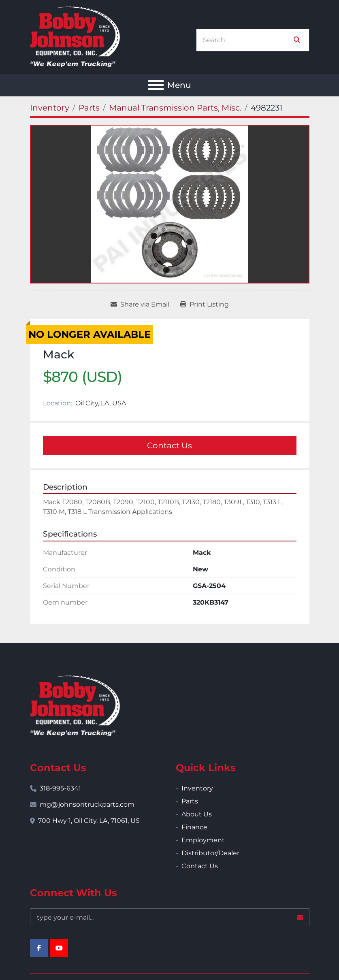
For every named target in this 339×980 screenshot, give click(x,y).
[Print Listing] (204, 305)
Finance (194, 827)
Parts (190, 801)
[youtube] (59, 948)
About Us (197, 814)
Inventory (197, 788)
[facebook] (39, 948)
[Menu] (156, 85)
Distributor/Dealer (210, 853)
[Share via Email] (140, 305)
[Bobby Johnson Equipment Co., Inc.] (75, 705)
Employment (203, 840)
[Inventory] (50, 108)
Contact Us (169, 445)
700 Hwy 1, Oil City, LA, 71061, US (89, 821)
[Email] (170, 917)
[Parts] (89, 108)
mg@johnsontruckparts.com (87, 804)
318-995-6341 (60, 788)
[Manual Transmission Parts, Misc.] (175, 108)
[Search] (247, 40)
